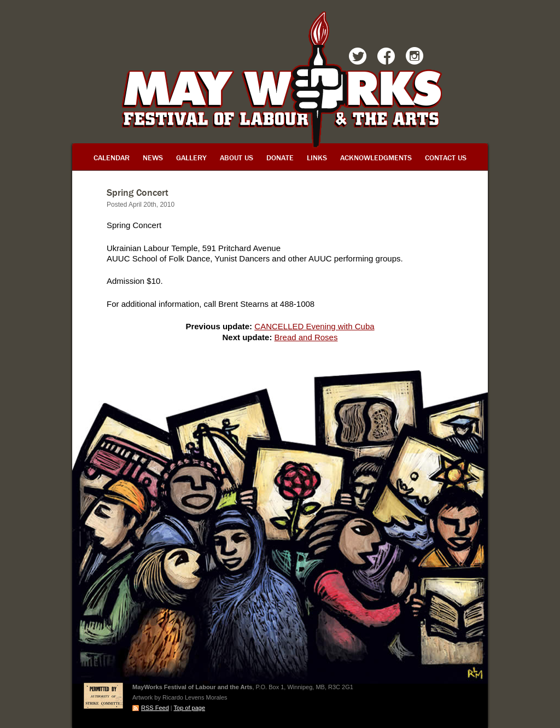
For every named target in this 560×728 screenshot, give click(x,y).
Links (317, 158)
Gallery (191, 158)
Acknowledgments (376, 158)
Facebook (386, 58)
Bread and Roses (306, 337)
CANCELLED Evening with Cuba (314, 326)
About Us (237, 158)
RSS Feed (155, 708)
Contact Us (446, 158)
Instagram (415, 58)
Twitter (358, 58)
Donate (280, 158)
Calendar (112, 158)
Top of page (190, 708)
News (153, 158)
